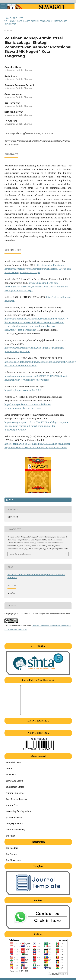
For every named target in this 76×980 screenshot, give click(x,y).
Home (8, 18)
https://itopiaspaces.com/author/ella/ (23, 390)
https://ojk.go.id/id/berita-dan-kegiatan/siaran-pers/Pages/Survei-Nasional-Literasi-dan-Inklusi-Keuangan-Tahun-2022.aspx (37, 287)
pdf (11, 500)
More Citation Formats (20, 554)
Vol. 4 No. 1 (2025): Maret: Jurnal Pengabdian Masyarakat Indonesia (36, 22)
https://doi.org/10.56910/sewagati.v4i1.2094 (32, 134)
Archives (18, 18)
